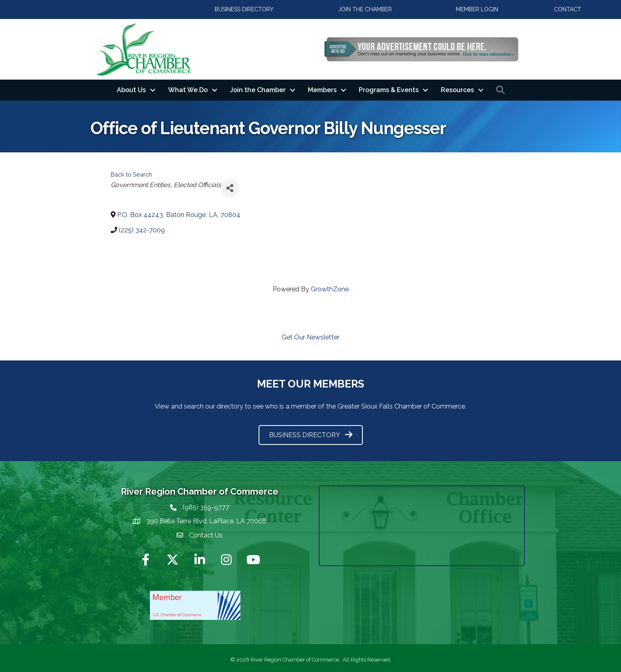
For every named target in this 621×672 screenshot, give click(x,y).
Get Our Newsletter (310, 337)
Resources (457, 90)
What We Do (188, 90)
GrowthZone (330, 289)
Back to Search (131, 174)
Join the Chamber (258, 90)
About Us (131, 90)
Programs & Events (389, 90)
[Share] (230, 188)
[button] (244, 9)
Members (322, 90)
